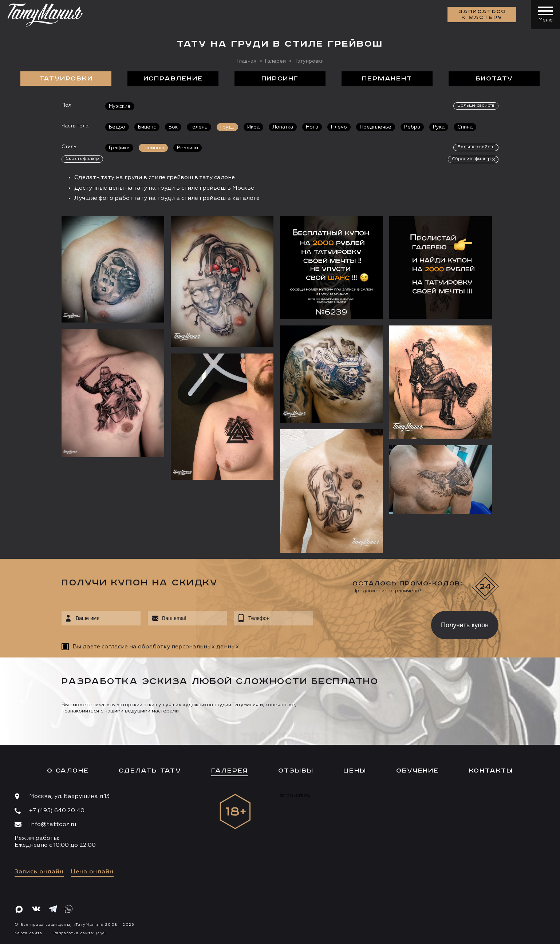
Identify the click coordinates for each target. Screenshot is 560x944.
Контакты (491, 771)
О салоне (68, 771)
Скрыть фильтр (82, 159)
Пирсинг (280, 79)
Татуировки (66, 79)
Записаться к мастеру (482, 15)
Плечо (339, 127)
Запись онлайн (39, 872)
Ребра (412, 127)
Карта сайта (29, 933)
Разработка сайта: (80, 933)
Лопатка (283, 127)
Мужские (120, 106)
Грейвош (153, 148)
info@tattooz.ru (53, 825)
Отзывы (296, 771)
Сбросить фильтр (471, 159)
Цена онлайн (92, 872)
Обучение (417, 771)
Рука (439, 127)
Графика (119, 148)
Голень (199, 127)
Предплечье (376, 127)
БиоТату (494, 79)
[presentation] (367, 623)
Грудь (227, 127)
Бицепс (147, 127)
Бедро (117, 127)
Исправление (173, 79)
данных (228, 647)
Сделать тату (150, 771)
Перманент (387, 79)
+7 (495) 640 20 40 (57, 811)
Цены (355, 771)
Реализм (188, 148)
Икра (253, 127)
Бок (173, 127)
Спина (465, 127)
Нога (312, 127)
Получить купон (465, 625)
